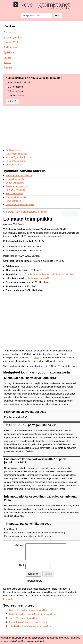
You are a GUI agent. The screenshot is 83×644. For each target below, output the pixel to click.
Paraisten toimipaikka (16, 186)
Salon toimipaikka (14, 194)
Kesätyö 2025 (11, 42)
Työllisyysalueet (13, 150)
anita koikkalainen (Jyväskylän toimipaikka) (30, 626)
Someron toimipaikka (16, 197)
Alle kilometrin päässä (19, 82)
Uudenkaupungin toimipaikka (20, 204)
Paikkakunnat (11, 47)
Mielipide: (20, 545)
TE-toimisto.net (13, 165)
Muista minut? (35, 581)
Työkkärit (9, 52)
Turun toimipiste (13, 201)
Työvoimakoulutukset (16, 154)
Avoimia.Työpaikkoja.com (18, 157)
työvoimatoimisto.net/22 (37, 278)
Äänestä (12, 101)
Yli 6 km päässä (16, 96)
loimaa (24, 266)
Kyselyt (8, 63)
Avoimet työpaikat (13, 37)
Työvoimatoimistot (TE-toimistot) (31, 212)
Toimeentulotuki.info (15, 161)
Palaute (8, 67)
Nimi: (22, 565)
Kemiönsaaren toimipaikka (19, 175)
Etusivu (8, 32)
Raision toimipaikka (15, 190)
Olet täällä (8, 212)
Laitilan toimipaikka (15, 179)
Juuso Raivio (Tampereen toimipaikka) (28, 622)
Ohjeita (8, 57)
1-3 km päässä (16, 87)
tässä (37, 358)
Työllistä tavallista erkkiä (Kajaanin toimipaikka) (32, 614)
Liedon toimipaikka (15, 183)
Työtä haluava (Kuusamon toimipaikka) (28, 610)
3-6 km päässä (16, 91)
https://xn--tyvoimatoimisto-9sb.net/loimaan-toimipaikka (47, 274)
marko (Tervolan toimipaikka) (23, 618)
